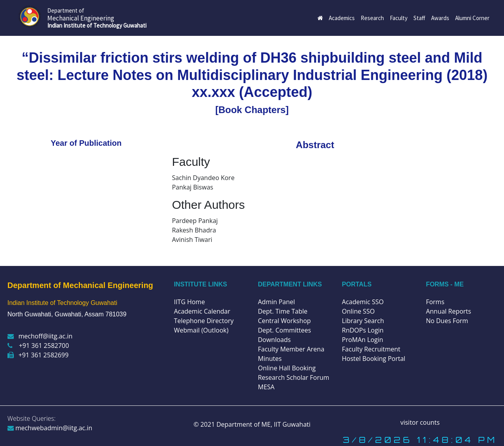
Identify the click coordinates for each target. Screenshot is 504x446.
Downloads (274, 340)
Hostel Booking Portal (373, 359)
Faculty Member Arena (291, 349)
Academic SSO (363, 302)
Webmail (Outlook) (201, 330)
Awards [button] (440, 18)
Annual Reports (449, 311)
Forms (435, 302)
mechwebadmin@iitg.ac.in (50, 428)
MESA (266, 387)
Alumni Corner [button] (472, 18)
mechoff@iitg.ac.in (40, 336)
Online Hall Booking (287, 368)
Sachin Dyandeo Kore (203, 178)
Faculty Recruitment (371, 349)
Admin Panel (276, 302)
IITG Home (190, 302)
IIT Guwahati (291, 424)
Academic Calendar (202, 311)
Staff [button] (419, 18)
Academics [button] (342, 18)
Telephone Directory (204, 321)
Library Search (363, 321)
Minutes (270, 359)
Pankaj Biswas (193, 187)
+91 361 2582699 (38, 355)
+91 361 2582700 (38, 346)
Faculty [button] (399, 18)
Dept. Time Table (283, 311)
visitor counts (420, 422)
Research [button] (372, 18)
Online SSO (358, 311)
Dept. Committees (284, 330)
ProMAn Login (362, 340)
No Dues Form (447, 321)
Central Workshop (284, 321)
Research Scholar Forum (294, 377)
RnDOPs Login (363, 330)
